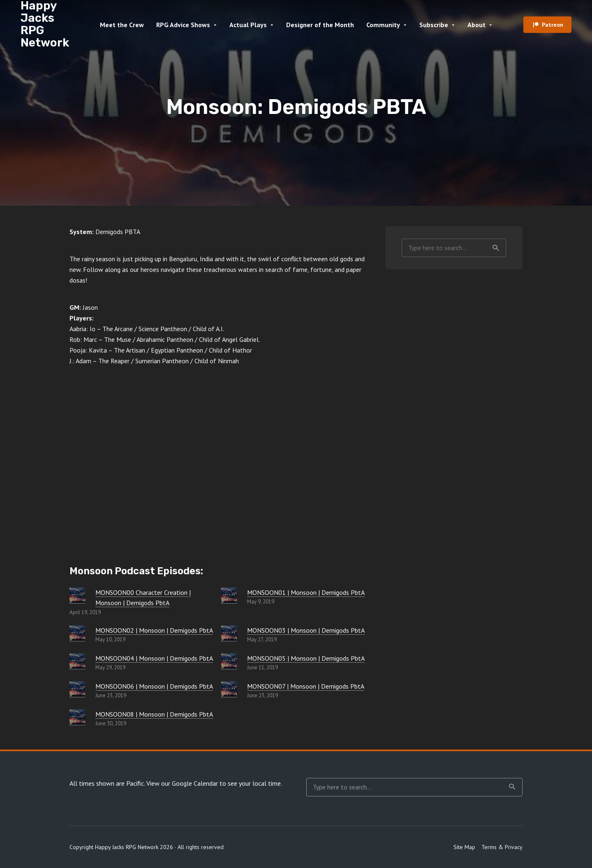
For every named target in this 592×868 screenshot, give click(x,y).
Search (496, 248)
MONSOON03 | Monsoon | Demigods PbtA (306, 630)
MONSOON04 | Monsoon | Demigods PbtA (154, 658)
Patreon (553, 25)
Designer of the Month (320, 25)
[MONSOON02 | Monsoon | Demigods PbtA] (77, 633)
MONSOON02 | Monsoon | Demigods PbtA (154, 630)
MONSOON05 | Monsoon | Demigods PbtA (306, 658)
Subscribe (434, 25)
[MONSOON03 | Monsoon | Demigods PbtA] (229, 633)
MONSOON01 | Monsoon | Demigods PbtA (306, 592)
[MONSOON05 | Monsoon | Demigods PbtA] (229, 661)
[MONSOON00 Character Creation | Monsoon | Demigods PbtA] (77, 595)
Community (383, 25)
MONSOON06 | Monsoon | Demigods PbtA (154, 686)
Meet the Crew (122, 25)
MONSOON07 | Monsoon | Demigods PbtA (306, 686)
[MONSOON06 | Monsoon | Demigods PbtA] (77, 689)
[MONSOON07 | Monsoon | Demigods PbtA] (229, 689)
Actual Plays (248, 25)
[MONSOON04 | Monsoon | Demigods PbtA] (77, 661)
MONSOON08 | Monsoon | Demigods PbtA (154, 714)
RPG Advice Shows (183, 25)
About (476, 25)
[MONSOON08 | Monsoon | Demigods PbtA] (77, 717)
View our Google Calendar (182, 783)
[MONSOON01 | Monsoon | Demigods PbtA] (229, 595)
